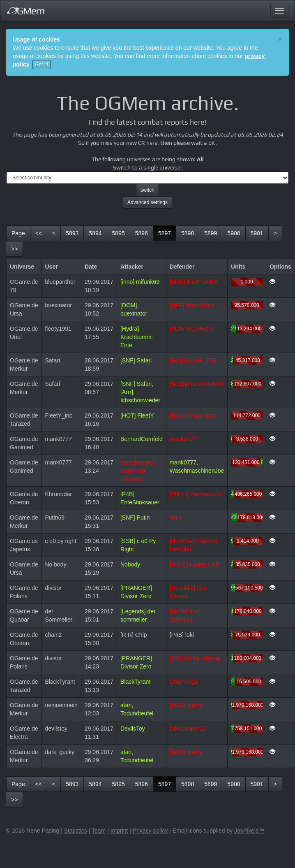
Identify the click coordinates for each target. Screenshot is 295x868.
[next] (275, 233)
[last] (14, 249)
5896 (142, 233)
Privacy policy (150, 831)
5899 (211, 233)
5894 (95, 233)
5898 (188, 233)
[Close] (280, 39)
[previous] (54, 233)
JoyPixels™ (249, 831)
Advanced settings (147, 202)
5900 (234, 233)
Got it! (41, 65)
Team (99, 831)
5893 (72, 233)
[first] (39, 233)
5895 (119, 233)
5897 (167, 233)
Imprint (119, 831)
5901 (257, 233)
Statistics (76, 831)
